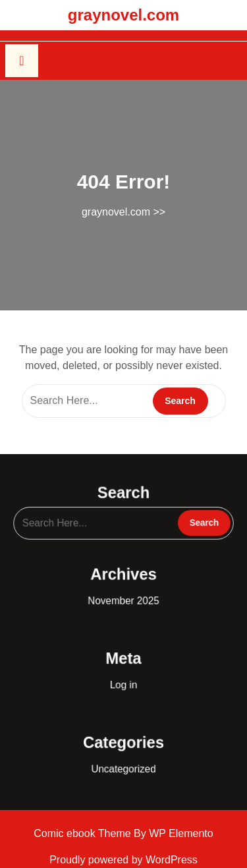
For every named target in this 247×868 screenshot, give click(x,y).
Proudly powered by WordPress (123, 860)
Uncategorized (123, 752)
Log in (123, 675)
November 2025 (124, 598)
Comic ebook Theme (84, 833)
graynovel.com (123, 15)
